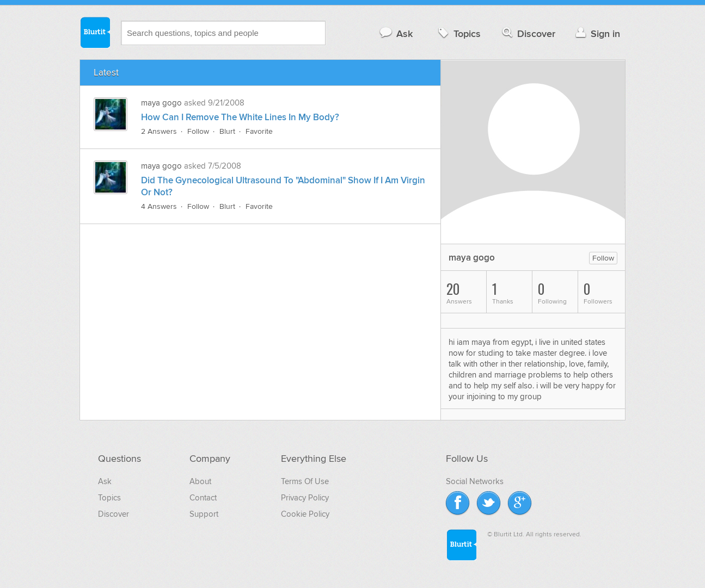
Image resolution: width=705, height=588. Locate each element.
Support (204, 514)
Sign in (596, 33)
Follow (198, 131)
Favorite (259, 131)
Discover (528, 33)
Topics (458, 33)
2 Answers (159, 131)
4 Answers (159, 206)
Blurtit (95, 32)
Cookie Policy (305, 514)
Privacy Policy (305, 498)
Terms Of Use (305, 481)
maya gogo (161, 103)
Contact (203, 498)
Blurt (227, 131)
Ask (396, 33)
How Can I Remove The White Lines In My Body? (240, 117)
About (200, 481)
